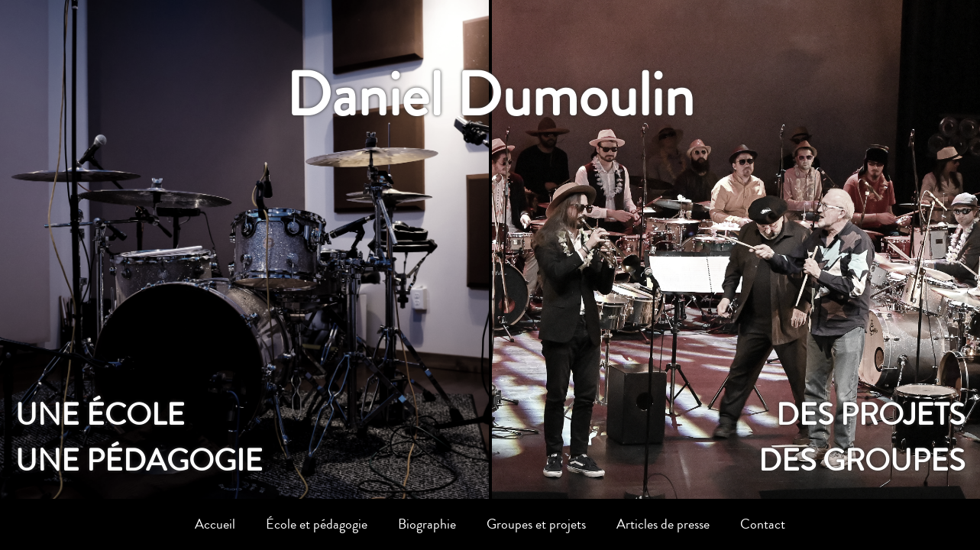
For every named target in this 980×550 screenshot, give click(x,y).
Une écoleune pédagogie (139, 438)
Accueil (215, 524)
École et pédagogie (317, 524)
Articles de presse (663, 524)
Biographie (427, 524)
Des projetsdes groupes (862, 438)
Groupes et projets (536, 524)
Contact (763, 524)
